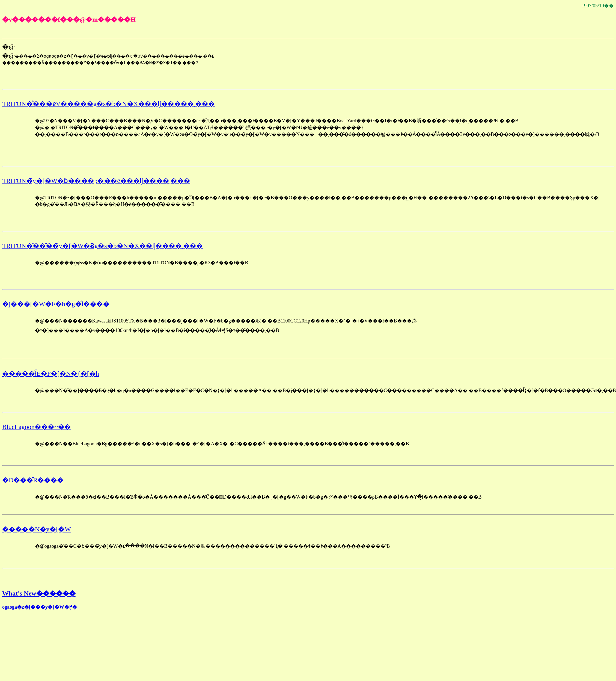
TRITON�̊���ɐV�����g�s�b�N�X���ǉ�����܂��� (108, 104)
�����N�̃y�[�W (37, 529)
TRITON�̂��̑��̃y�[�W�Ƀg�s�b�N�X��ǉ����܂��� (102, 246)
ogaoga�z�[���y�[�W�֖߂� (40, 607)
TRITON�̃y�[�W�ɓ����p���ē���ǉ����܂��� (96, 181)
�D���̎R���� (33, 480)
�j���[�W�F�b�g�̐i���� (56, 304)
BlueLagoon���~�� (37, 427)
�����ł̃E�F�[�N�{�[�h (51, 374)
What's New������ (39, 593)
